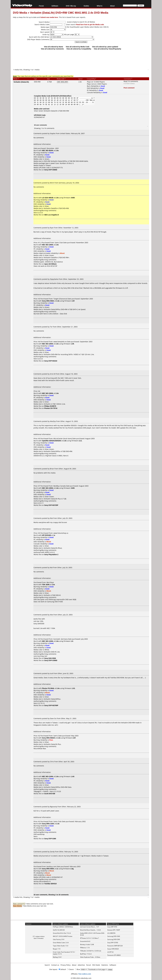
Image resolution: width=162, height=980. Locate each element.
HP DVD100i (47, 535)
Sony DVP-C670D (113, 943)
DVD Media (20, 13)
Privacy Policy (66, 965)
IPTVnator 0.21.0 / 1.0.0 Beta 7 (89, 938)
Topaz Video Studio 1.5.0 (61, 946)
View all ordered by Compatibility (79, 49)
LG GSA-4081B (48, 198)
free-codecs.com (85, 974)
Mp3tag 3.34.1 (57, 957)
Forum (41, 6)
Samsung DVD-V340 (114, 936)
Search (47, 965)
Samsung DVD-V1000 (55, 602)
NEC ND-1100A (48, 641)
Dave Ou (53, 718)
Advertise (81, 965)
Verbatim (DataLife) (21, 82)
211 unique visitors (39, 936)
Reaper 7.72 (57, 949)
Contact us (55, 965)
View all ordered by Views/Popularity (107, 49)
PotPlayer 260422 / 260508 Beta (63, 927)
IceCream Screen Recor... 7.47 (89, 927)
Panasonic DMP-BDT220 (115, 946)
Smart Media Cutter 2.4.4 (61, 943)
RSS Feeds (96, 965)
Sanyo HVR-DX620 (113, 949)
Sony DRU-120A (48, 824)
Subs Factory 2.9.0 (59, 939)
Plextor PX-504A (48, 688)
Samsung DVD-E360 (114, 939)
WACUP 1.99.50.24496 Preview (63, 936)
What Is (100, 6)
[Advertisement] (81, 59)
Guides (86, 6)
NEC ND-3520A (48, 150)
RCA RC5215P (52, 266)
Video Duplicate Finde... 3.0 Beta (90, 957)
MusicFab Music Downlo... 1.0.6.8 (90, 930)
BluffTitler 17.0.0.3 (86, 954)
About (112, 6)
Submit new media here (49, 17)
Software (55, 6)
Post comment (129, 88)
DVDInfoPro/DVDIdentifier (61, 96)
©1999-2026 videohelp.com (81, 978)
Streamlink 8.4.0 (85, 941)
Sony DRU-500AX (49, 738)
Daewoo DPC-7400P (114, 930)
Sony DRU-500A (48, 301)
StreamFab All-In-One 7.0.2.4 (62, 933)
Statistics (105, 965)
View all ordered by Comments (52, 49)
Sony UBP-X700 (112, 927)
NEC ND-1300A (48, 245)
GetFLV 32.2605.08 (59, 930)
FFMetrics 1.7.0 (85, 948)
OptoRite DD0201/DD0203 (52, 441)
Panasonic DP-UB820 (114, 955)
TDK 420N (46, 584)
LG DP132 (110, 952)
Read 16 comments (131, 81)
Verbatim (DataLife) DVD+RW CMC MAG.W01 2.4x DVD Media (69, 13)
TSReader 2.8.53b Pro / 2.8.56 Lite (91, 951)
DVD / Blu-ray (71, 6)
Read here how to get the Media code (90, 24)
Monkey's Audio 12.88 (87, 944)
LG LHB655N (111, 933)
